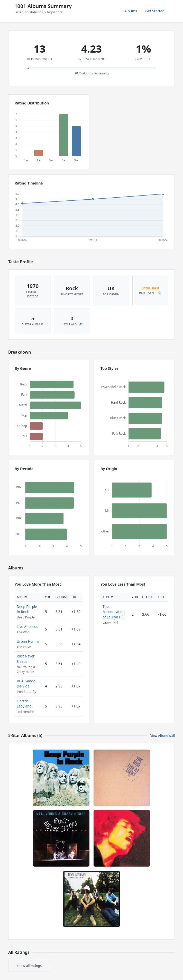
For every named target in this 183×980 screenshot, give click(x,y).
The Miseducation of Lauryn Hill (114, 612)
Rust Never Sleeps (26, 659)
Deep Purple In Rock (27, 609)
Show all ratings (29, 966)
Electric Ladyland (24, 704)
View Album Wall (163, 736)
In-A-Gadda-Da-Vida (27, 683)
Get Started (155, 11)
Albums (131, 11)
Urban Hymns (28, 641)
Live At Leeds (27, 627)
